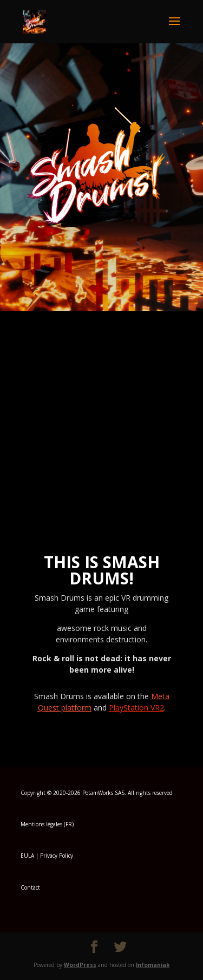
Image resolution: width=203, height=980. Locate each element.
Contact (30, 887)
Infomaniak (153, 965)
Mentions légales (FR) (47, 824)
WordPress (80, 965)
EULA (27, 856)
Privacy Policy (57, 856)
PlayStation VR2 (136, 708)
